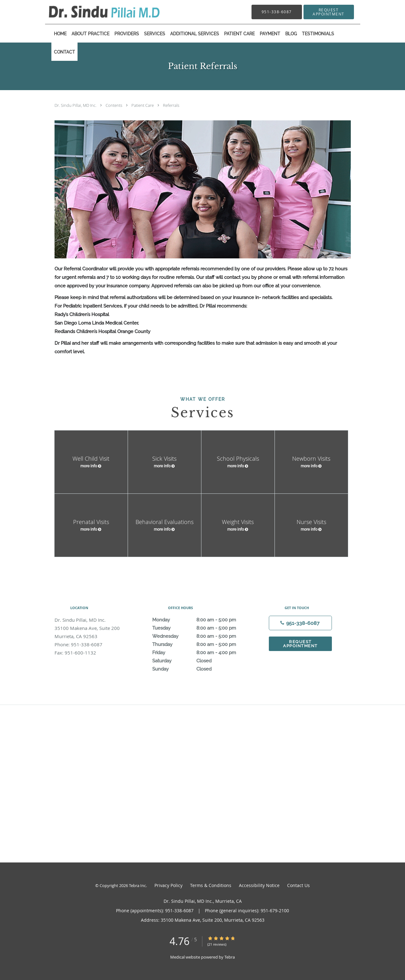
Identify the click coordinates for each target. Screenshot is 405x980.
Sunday (201, 669)
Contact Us (298, 885)
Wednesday (201, 636)
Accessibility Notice (259, 885)
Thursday (201, 644)
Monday (201, 620)
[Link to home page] (95, 12)
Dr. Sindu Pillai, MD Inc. (76, 105)
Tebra (230, 957)
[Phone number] (300, 623)
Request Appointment (300, 644)
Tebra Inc (137, 885)
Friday (201, 653)
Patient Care (143, 105)
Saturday (201, 661)
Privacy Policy (168, 885)
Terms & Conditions (211, 885)
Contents (114, 105)
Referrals (171, 105)
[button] (329, 12)
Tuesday (201, 628)
